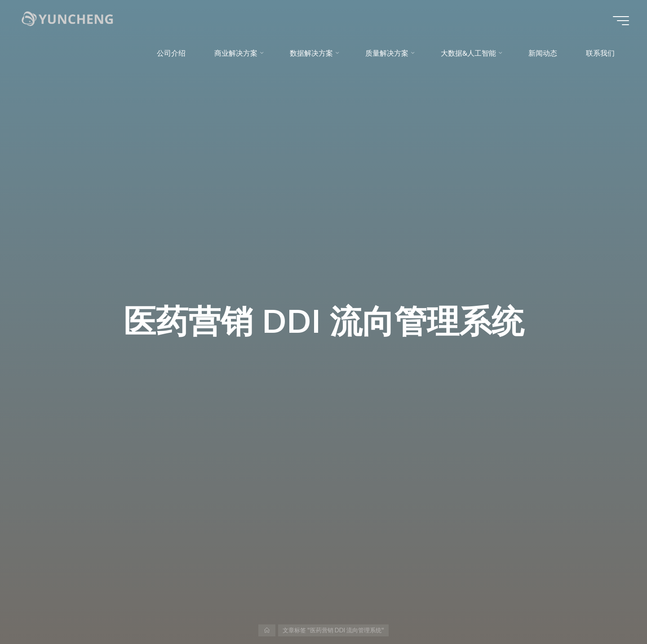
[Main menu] (621, 21)
